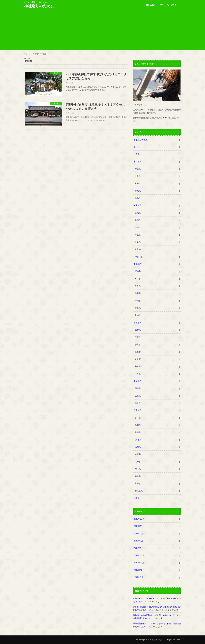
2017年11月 (139, 563)
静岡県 (138, 301)
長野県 (138, 286)
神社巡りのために (39, 6)
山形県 (138, 198)
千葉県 (138, 242)
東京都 (138, 249)
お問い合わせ (150, 5)
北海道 (137, 154)
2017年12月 (139, 555)
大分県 (138, 469)
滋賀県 (138, 330)
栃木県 (138, 220)
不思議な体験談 (141, 139)
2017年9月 (138, 577)
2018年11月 (139, 526)
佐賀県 (138, 454)
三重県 (138, 337)
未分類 (137, 147)
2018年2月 (138, 541)
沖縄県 (137, 498)
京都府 (138, 352)
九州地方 (138, 440)
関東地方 (138, 205)
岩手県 (138, 183)
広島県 (138, 396)
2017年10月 (139, 570)
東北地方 (138, 161)
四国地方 (138, 410)
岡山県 (138, 388)
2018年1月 (138, 548)
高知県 (138, 425)
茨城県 (138, 213)
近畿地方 (138, 322)
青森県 (138, 169)
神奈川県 (139, 257)
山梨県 (138, 293)
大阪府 (138, 359)
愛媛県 (138, 432)
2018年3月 (138, 533)
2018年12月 (139, 519)
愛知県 (138, 315)
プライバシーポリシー (169, 5)
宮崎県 (138, 483)
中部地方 (138, 264)
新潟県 (138, 271)
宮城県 (138, 191)
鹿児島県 (139, 491)
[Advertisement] (102, 30)
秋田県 (138, 176)
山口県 (138, 403)
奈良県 (138, 344)
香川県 (138, 418)
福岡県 (138, 447)
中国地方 (138, 381)
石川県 (138, 278)
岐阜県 (138, 308)
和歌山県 (139, 366)
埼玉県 (138, 235)
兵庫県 (138, 374)
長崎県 (138, 461)
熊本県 (138, 476)
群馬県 (138, 227)
